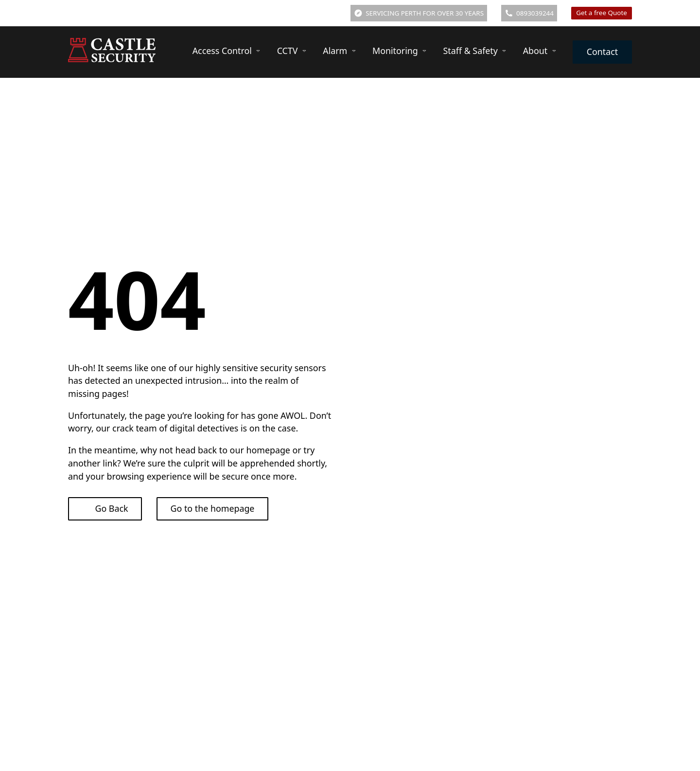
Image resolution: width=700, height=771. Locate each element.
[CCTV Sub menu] (304, 51)
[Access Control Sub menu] (258, 51)
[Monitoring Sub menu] (424, 51)
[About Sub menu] (554, 51)
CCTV (288, 51)
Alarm (335, 51)
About (535, 51)
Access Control (222, 51)
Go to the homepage (213, 508)
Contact (603, 52)
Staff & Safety (471, 51)
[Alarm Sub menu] (354, 51)
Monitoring (395, 51)
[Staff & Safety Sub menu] (504, 51)
